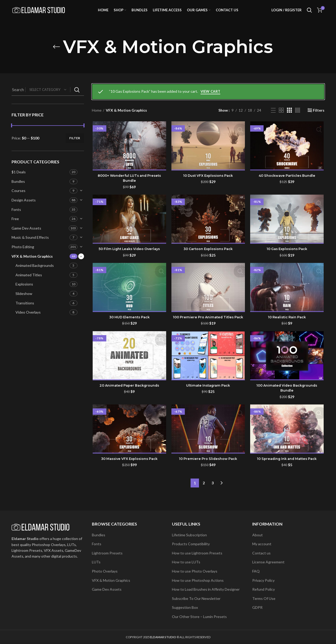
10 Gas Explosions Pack (287, 257)
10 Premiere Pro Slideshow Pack (208, 473)
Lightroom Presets (107, 553)
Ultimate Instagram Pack (208, 399)
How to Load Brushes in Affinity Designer (206, 589)
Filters (319, 118)
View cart (211, 99)
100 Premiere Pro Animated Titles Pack (208, 328)
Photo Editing (23, 254)
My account (262, 544)
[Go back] (56, 54)
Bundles (18, 189)
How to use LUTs (186, 562)
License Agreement (268, 562)
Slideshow (24, 301)
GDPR (257, 607)
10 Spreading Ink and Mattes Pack (287, 473)
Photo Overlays (105, 571)
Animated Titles (29, 282)
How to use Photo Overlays (195, 571)
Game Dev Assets (26, 235)
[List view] (273, 118)
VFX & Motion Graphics (32, 264)
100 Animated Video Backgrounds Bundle (287, 402)
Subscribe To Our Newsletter (196, 598)
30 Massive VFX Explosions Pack (129, 473)
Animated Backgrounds (35, 273)
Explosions (24, 292)
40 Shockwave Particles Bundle (287, 183)
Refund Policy (264, 589)
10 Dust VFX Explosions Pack (208, 183)
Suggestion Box (185, 607)
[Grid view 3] (289, 118)
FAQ (256, 571)
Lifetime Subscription (189, 535)
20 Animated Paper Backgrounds (129, 399)
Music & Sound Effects (30, 245)
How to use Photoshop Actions (198, 580)
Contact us (261, 553)
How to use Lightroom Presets (197, 553)
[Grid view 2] (281, 118)
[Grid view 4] (298, 118)
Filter (75, 145)
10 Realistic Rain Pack (287, 325)
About (258, 535)
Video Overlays (28, 320)
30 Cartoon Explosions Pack (208, 257)
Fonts (16, 217)
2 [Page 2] (204, 495)
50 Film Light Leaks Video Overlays (129, 257)
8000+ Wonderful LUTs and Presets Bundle (129, 186)
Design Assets (24, 207)
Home (97, 118)
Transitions (25, 310)
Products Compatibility (191, 544)
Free (15, 226)
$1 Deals (19, 179)
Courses (19, 198)
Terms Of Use (264, 598)
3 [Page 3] (213, 495)
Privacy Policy (263, 580)
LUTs (96, 562)
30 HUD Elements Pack (129, 325)
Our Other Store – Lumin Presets (199, 617)
